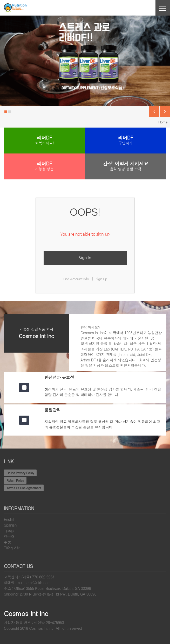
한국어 (9, 536)
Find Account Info (76, 279)
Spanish (10, 525)
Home (163, 122)
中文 (7, 542)
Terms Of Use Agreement (24, 488)
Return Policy (15, 480)
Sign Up (101, 279)
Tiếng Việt (12, 548)
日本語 (9, 531)
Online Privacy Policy (20, 473)
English (10, 519)
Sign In (85, 258)
